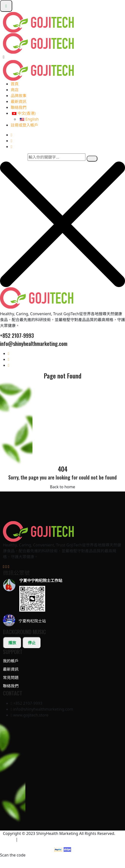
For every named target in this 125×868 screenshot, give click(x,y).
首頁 (15, 84)
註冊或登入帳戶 (24, 125)
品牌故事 (19, 96)
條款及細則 (29, 839)
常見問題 (11, 678)
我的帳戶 (11, 661)
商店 (15, 90)
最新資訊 (19, 101)
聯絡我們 (19, 107)
